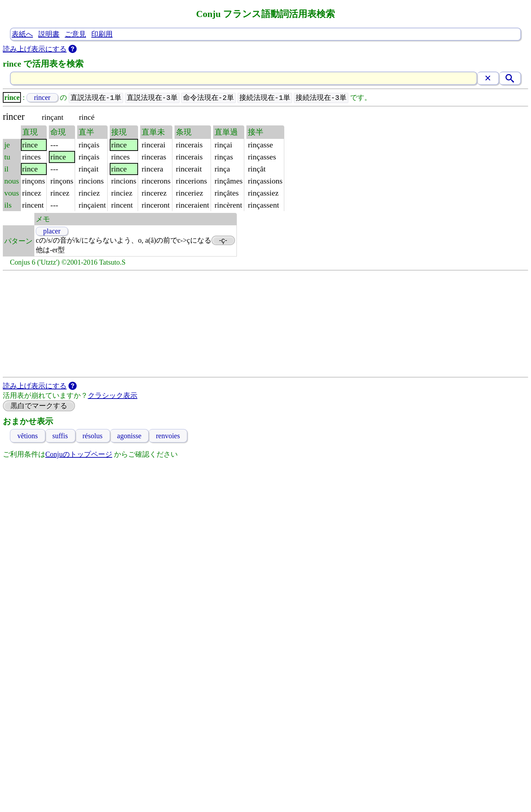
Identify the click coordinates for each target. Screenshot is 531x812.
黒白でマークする (39, 406)
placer (52, 231)
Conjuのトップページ (79, 455)
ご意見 (75, 34)
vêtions (28, 436)
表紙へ (22, 34)
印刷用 (102, 34)
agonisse (129, 436)
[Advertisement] (265, 324)
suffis (60, 436)
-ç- (223, 241)
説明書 (49, 34)
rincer (42, 98)
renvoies (168, 436)
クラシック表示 (113, 396)
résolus (93, 436)
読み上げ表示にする (35, 49)
